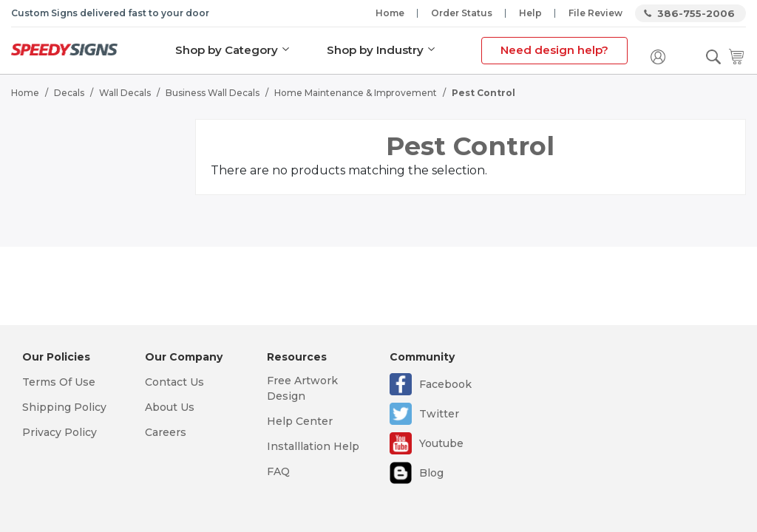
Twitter (439, 414)
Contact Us (174, 382)
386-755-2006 (696, 13)
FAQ (278, 471)
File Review (595, 13)
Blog (431, 473)
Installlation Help (313, 446)
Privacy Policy (60, 432)
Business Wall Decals (213, 93)
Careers (166, 432)
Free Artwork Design (302, 388)
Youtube (441, 443)
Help (530, 13)
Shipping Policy (64, 407)
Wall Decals (125, 93)
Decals (69, 93)
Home (390, 13)
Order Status (462, 13)
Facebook (445, 384)
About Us (170, 407)
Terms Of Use (59, 382)
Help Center (300, 421)
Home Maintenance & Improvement (356, 93)
